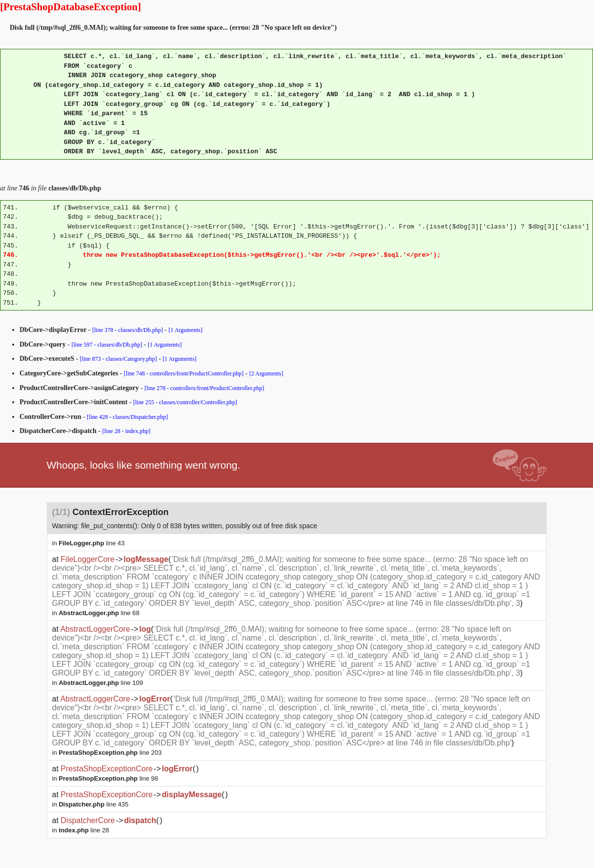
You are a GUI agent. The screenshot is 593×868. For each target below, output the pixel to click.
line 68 (99, 613)
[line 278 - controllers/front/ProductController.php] (204, 388)
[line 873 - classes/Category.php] (119, 359)
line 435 (93, 804)
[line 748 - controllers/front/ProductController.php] (184, 373)
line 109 (101, 683)
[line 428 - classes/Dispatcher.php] (127, 417)
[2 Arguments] (266, 373)
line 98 (108, 778)
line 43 (92, 543)
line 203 (110, 753)
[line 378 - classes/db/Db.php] (128, 330)
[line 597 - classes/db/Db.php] (107, 345)
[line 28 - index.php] (127, 431)
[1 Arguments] (185, 330)
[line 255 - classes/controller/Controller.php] (185, 402)
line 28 (84, 830)
